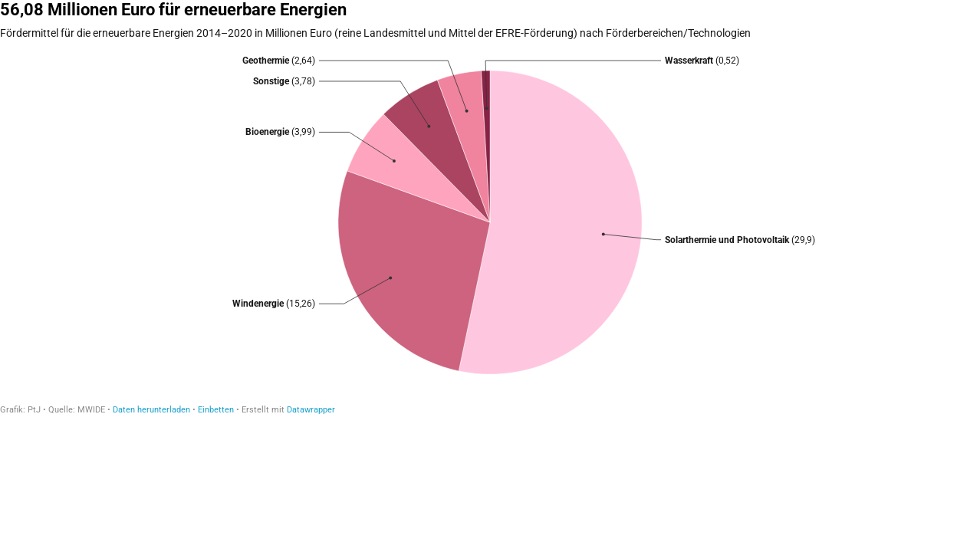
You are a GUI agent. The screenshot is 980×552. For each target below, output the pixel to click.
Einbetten (216, 410)
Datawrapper (311, 410)
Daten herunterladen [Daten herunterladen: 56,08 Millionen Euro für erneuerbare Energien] (151, 410)
